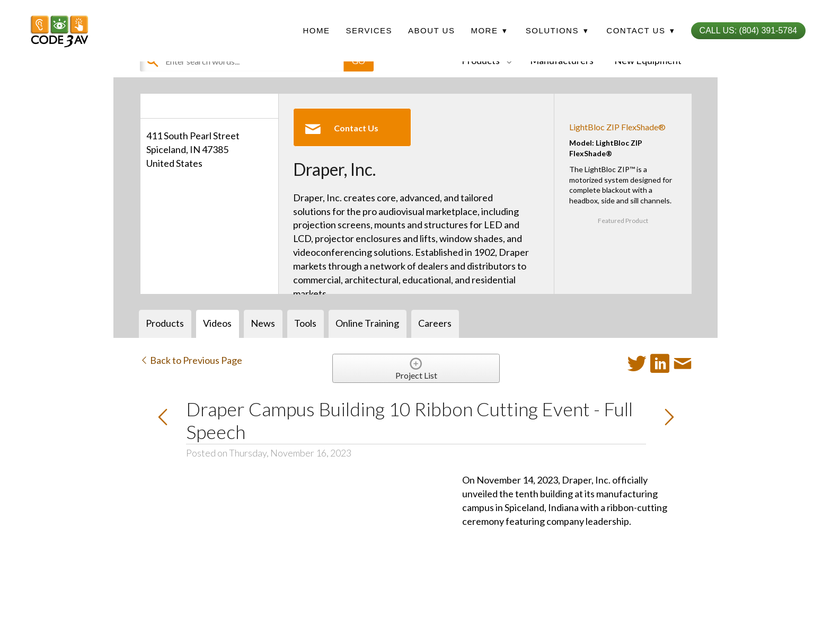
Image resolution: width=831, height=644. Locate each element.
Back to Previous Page (191, 360)
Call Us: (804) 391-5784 (748, 30)
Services (369, 30)
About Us (431, 30)
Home (316, 30)
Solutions (557, 30)
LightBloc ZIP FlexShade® (617, 127)
